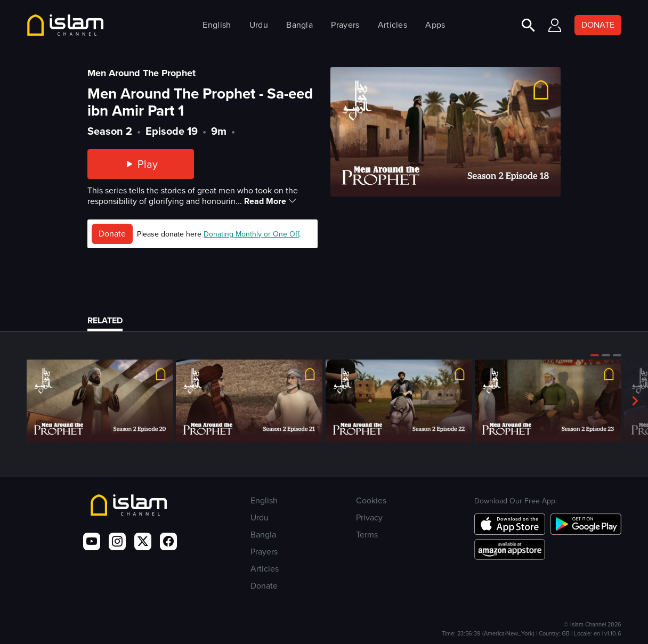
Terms (367, 535)
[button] (595, 355)
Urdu (259, 25)
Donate (112, 234)
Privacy (369, 517)
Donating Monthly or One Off (251, 234)
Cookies (371, 500)
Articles (392, 25)
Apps (435, 25)
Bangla (299, 25)
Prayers (345, 25)
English (217, 25)
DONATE (598, 25)
